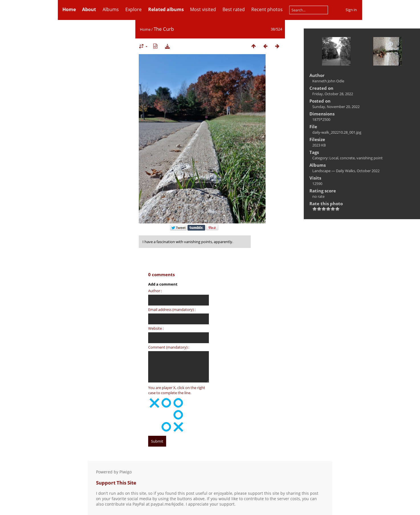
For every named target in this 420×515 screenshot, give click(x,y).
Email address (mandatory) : (172, 310)
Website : (156, 328)
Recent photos (267, 9)
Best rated (234, 9)
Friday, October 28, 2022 (333, 94)
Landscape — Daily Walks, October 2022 (346, 171)
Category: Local (325, 158)
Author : (155, 291)
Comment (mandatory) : (169, 347)
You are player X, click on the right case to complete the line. (177, 390)
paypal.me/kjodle (167, 504)
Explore (133, 9)
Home (145, 29)
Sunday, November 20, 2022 (336, 107)
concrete (347, 158)
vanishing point (370, 158)
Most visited (203, 9)
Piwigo (126, 472)
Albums (111, 9)
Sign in (351, 10)
